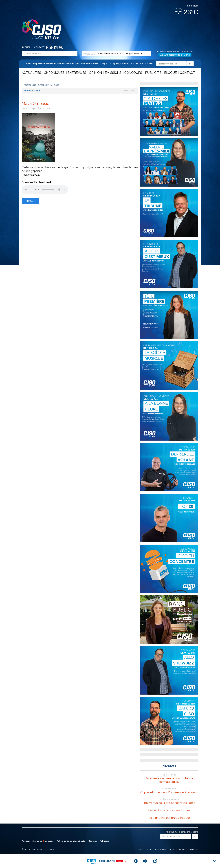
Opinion (96, 73)
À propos (37, 841)
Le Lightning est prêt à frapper (169, 818)
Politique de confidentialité (71, 841)
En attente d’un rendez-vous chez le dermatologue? (169, 780)
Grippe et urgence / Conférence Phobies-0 (169, 792)
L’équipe (49, 841)
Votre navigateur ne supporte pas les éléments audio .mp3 (45, 190)
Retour (30, 201)
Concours (133, 73)
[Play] (136, 861)
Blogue (170, 73)
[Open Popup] (155, 861)
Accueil (26, 47)
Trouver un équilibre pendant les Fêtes (169, 803)
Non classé (39, 85)
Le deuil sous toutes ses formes (169, 810)
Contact (39, 47)
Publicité (153, 73)
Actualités (31, 73)
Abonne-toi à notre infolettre (182, 832)
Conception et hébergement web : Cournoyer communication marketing (168, 849)
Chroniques (54, 73)
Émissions (113, 73)
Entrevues (77, 73)
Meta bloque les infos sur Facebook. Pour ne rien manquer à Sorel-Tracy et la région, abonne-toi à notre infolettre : (110, 64)
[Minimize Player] (215, 861)
